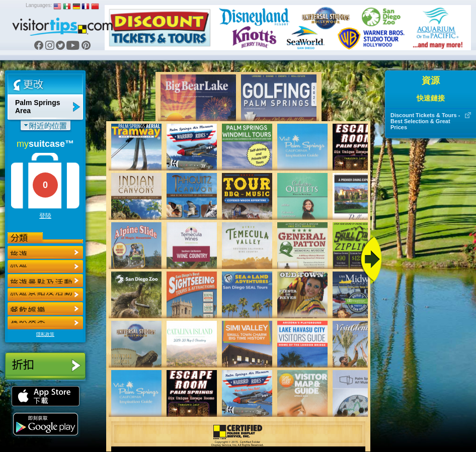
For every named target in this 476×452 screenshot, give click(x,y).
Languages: (39, 5)
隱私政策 (45, 334)
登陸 (45, 216)
